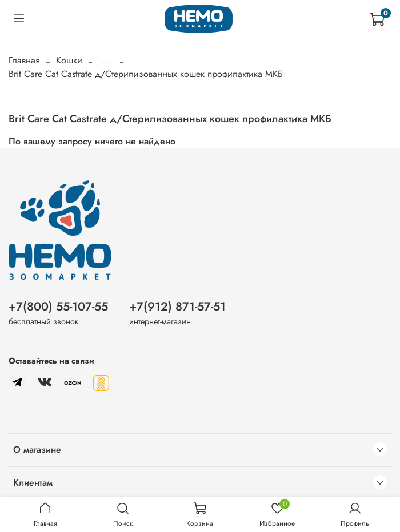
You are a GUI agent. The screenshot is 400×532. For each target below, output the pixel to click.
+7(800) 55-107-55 (58, 307)
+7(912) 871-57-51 (177, 307)
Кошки (69, 60)
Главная (24, 60)
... (106, 61)
